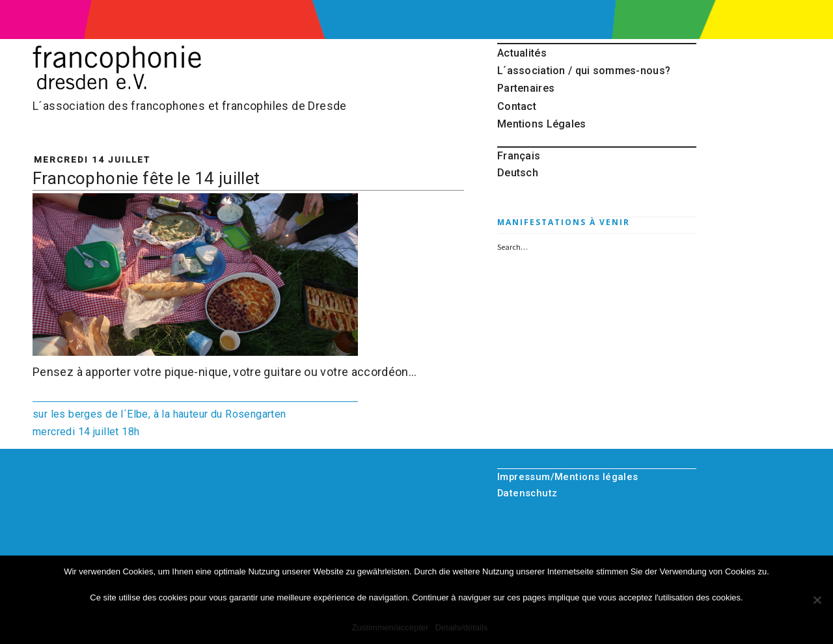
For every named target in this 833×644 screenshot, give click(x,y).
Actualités (522, 53)
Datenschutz (527, 493)
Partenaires (526, 88)
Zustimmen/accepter (390, 627)
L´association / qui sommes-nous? (584, 71)
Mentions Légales (542, 124)
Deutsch (518, 173)
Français (519, 156)
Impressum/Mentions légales (568, 477)
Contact (517, 106)
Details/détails (461, 627)
